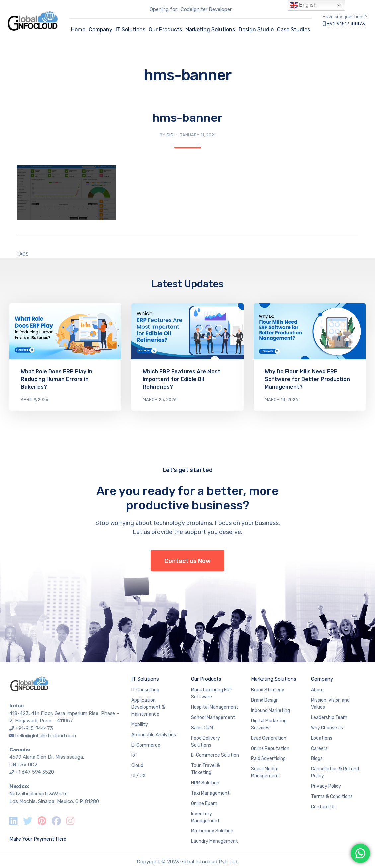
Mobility (140, 724)
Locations (322, 738)
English (303, 5)
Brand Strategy (268, 690)
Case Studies (294, 29)
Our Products (165, 29)
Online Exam (204, 803)
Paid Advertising (268, 759)
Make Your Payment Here (38, 839)
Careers (319, 748)
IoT (135, 755)
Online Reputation (270, 748)
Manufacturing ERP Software (212, 693)
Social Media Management (265, 772)
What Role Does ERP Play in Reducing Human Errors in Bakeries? (56, 379)
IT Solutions (131, 29)
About (318, 690)
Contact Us (323, 807)
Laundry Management (215, 841)
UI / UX (139, 776)
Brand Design (265, 700)
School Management (213, 717)
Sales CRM (202, 728)
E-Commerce (146, 745)
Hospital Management (215, 707)
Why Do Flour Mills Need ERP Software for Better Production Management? (307, 379)
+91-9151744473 (34, 728)
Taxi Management (210, 793)
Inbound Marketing (270, 710)
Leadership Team (329, 717)
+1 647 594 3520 (35, 772)
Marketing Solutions (210, 29)
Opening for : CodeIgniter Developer (191, 9)
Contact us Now (187, 561)
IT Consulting (145, 690)
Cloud (137, 766)
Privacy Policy (326, 786)
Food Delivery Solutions (206, 742)
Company (100, 29)
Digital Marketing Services (269, 724)
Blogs (317, 759)
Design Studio (256, 29)
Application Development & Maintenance (148, 707)
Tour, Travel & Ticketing (206, 769)
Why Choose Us (327, 728)
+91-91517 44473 (346, 24)
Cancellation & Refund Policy (335, 772)
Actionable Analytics (154, 735)
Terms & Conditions (332, 796)
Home (78, 29)
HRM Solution (205, 783)
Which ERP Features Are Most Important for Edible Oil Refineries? (182, 379)
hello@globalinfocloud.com (46, 736)
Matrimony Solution (212, 831)
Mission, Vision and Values (330, 704)
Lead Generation (269, 738)
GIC (170, 135)
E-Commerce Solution (215, 755)
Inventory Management (205, 817)
